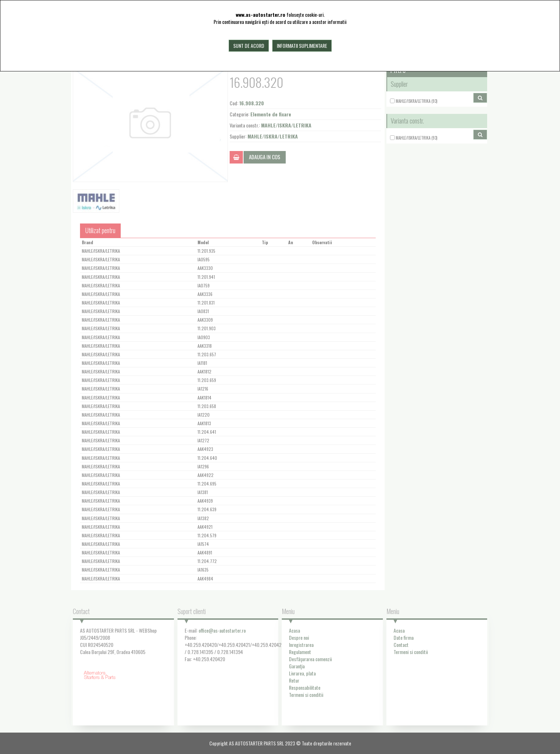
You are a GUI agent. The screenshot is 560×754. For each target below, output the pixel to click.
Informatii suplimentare (302, 46)
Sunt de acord (249, 46)
